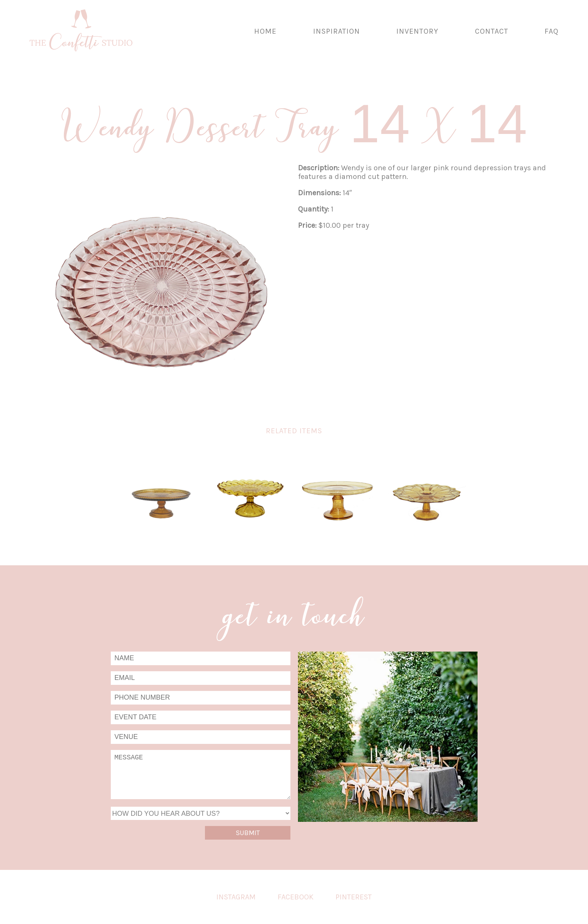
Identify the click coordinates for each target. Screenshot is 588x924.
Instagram (236, 897)
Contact (492, 31)
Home (265, 31)
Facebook (296, 897)
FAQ (552, 31)
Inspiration (337, 31)
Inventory (417, 31)
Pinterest (354, 897)
